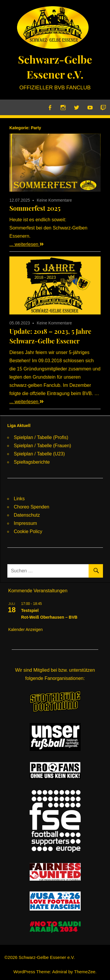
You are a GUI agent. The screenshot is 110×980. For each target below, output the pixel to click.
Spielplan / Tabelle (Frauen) (42, 446)
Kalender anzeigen (26, 629)
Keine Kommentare (54, 200)
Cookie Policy (28, 531)
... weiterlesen (27, 244)
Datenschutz (27, 515)
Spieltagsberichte (32, 462)
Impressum (25, 523)
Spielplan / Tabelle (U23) (39, 454)
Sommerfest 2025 (35, 208)
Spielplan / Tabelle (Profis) (41, 437)
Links (19, 499)
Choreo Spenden (32, 507)
